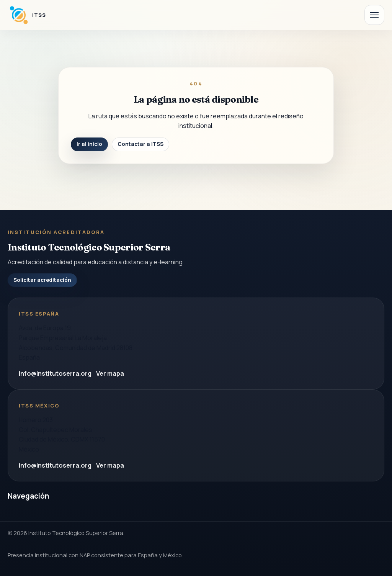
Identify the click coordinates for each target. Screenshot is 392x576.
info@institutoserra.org (55, 373)
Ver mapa (110, 373)
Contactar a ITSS (140, 144)
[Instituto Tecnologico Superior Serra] (27, 15)
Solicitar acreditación (42, 280)
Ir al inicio (89, 144)
